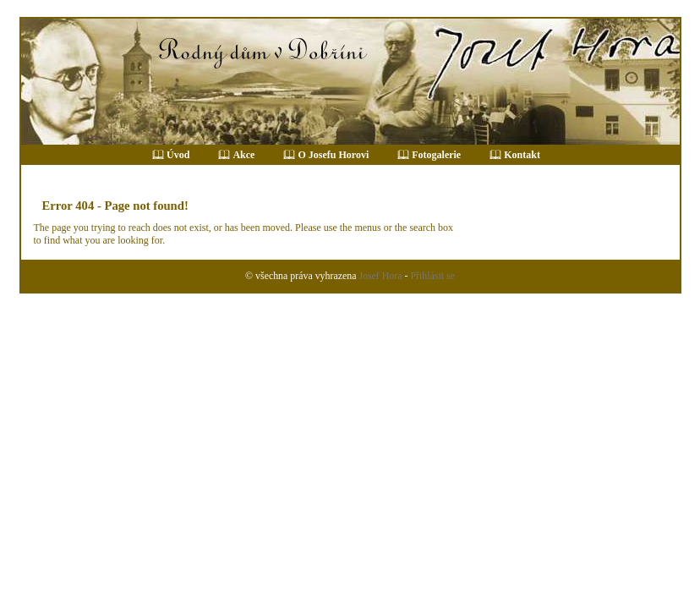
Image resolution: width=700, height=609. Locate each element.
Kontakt (522, 155)
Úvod (178, 155)
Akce (243, 155)
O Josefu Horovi (333, 155)
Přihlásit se (432, 276)
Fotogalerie (436, 155)
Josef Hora (380, 276)
